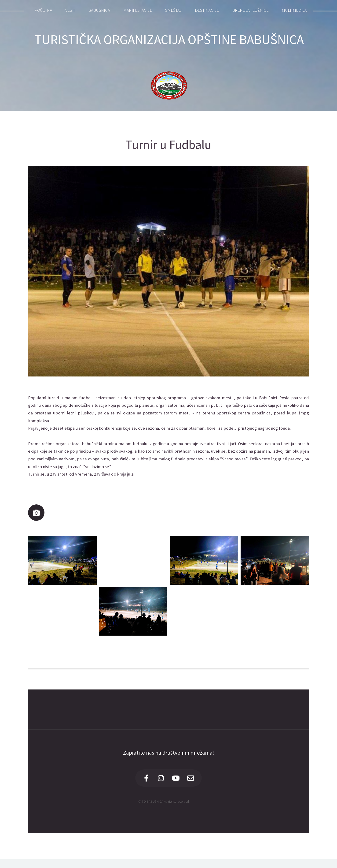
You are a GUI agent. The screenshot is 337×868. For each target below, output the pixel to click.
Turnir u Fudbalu (168, 145)
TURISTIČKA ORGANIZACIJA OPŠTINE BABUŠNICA (169, 39)
